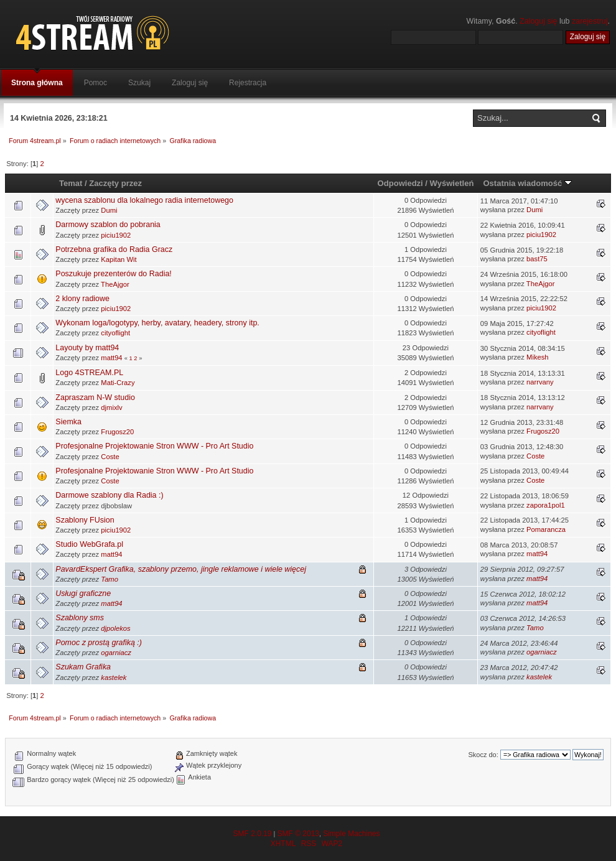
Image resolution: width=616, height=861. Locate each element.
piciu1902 (116, 235)
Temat (71, 183)
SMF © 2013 (298, 834)
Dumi (109, 210)
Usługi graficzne (83, 593)
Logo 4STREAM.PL (89, 373)
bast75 (537, 259)
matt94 (111, 358)
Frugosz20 (117, 432)
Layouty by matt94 (87, 348)
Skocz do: (483, 755)
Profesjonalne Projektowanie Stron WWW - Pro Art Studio (154, 446)
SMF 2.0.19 (252, 834)
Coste (110, 457)
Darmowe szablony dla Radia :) (109, 495)
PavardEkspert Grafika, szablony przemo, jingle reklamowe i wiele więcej (181, 569)
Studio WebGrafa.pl (89, 544)
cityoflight (115, 333)
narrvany (540, 382)
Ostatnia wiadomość (527, 183)
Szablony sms (80, 618)
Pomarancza (546, 529)
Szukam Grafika (83, 667)
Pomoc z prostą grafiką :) (99, 643)
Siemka (68, 422)
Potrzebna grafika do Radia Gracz (114, 249)
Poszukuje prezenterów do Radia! (113, 274)
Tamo (110, 579)
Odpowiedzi (400, 183)
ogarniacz (116, 653)
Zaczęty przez (115, 183)
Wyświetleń (452, 183)
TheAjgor (115, 284)
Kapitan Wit (119, 259)
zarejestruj (590, 21)
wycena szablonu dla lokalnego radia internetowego (144, 200)
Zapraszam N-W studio (95, 398)
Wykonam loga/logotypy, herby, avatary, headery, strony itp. (157, 323)
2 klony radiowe (82, 299)
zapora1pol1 (546, 505)
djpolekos (115, 628)
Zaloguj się (538, 21)
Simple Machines (351, 834)
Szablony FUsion (85, 520)
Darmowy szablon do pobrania (108, 225)
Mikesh (538, 357)
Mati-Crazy (118, 383)
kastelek (114, 677)
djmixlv (111, 407)
